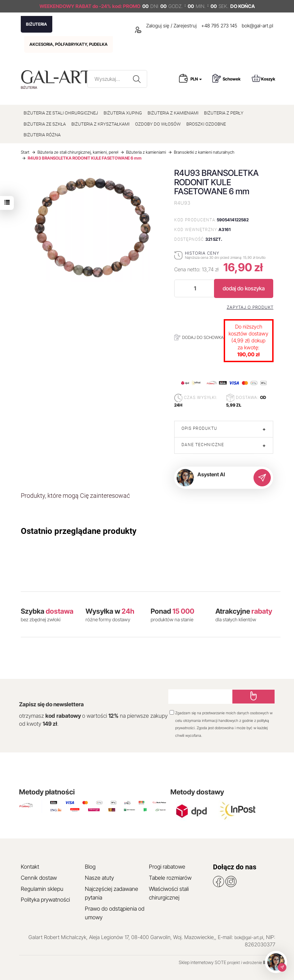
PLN (196, 79)
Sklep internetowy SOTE (202, 962)
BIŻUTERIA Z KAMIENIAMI (173, 113)
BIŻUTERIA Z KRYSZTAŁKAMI (100, 124)
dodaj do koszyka (244, 288)
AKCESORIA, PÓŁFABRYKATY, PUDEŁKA (69, 44)
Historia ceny (202, 253)
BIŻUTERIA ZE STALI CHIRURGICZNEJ (61, 113)
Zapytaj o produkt (250, 307)
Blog (90, 867)
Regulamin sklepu (42, 889)
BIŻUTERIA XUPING (123, 113)
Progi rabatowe (167, 867)
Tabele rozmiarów (170, 878)
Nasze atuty (99, 878)
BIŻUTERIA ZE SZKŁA (45, 124)
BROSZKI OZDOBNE (206, 124)
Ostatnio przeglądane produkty (79, 531)
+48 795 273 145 (219, 25)
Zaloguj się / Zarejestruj (166, 25)
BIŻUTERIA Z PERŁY (224, 113)
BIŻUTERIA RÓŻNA (42, 135)
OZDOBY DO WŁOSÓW (158, 124)
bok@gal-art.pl (257, 25)
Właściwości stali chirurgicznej (169, 893)
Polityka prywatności (45, 900)
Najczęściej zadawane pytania (112, 893)
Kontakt (30, 867)
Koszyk (264, 78)
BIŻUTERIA (37, 24)
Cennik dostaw (39, 878)
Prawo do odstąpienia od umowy (115, 913)
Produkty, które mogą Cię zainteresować (75, 496)
